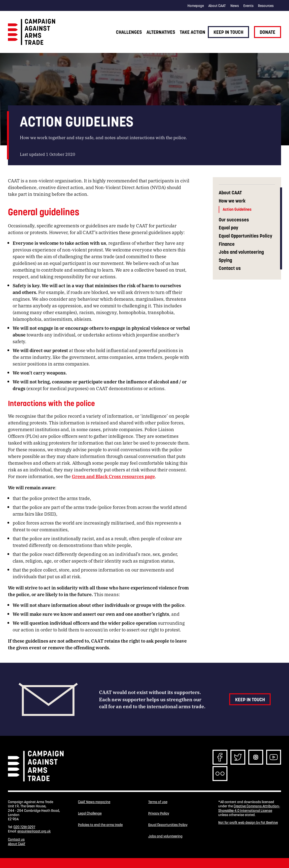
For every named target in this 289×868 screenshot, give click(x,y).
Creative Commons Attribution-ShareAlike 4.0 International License (249, 808)
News (235, 6)
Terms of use (158, 802)
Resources (266, 6)
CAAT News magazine (94, 802)
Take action (193, 32)
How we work (232, 201)
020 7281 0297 (24, 827)
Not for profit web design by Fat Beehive (248, 823)
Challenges (129, 32)
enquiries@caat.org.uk (34, 831)
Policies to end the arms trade (100, 825)
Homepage (196, 6)
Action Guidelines (237, 209)
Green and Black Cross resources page (113, 476)
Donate (268, 32)
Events (248, 6)
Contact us (230, 268)
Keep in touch (228, 32)
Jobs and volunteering (241, 252)
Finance (227, 244)
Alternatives (161, 32)
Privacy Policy (159, 813)
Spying (225, 260)
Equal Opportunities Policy (245, 236)
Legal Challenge (90, 813)
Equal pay (228, 228)
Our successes (234, 220)
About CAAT (217, 6)
